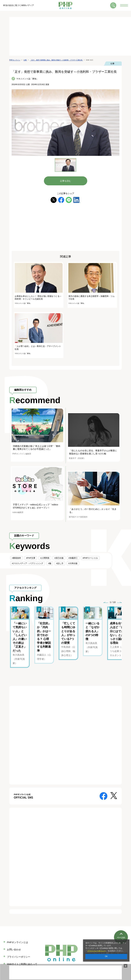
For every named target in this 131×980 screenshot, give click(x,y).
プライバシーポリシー (97, 951)
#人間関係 (45, 558)
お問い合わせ (14, 949)
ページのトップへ (121, 929)
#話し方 (60, 563)
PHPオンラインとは (17, 942)
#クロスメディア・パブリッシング (28, 563)
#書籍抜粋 (16, 558)
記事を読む (66, 181)
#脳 (50, 563)
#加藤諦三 (73, 558)
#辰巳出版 (59, 558)
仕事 (112, 64)
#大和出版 (73, 563)
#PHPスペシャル (90, 558)
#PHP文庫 (31, 558)
